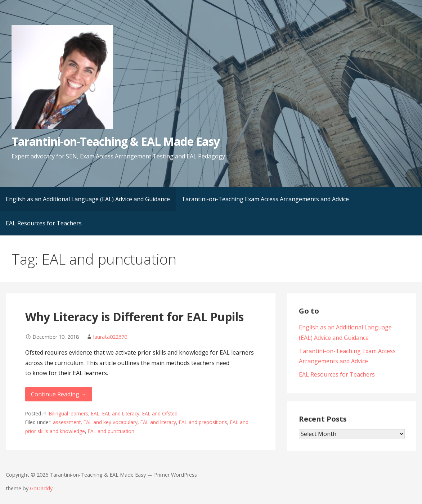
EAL (95, 413)
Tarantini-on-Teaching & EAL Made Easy (115, 141)
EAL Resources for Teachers (44, 223)
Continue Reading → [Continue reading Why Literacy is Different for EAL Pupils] (59, 394)
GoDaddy (41, 488)
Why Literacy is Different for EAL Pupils (134, 317)
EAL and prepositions (203, 422)
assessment (67, 422)
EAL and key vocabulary (111, 422)
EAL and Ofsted (160, 413)
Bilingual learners (69, 413)
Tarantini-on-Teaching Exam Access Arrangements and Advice (265, 199)
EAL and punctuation (111, 431)
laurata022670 (110, 337)
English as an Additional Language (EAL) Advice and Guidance (88, 199)
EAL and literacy (158, 422)
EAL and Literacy (121, 413)
